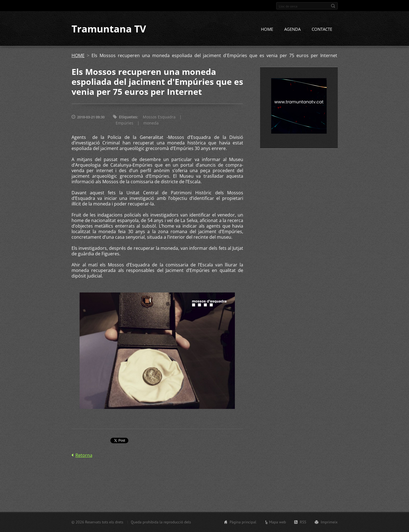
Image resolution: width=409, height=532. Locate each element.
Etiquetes (128, 117)
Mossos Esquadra (159, 117)
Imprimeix (329, 522)
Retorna (84, 456)
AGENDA (292, 30)
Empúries (125, 124)
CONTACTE (322, 30)
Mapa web (277, 522)
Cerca (333, 6)
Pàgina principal (243, 522)
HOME (267, 30)
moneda (151, 124)
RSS (303, 522)
